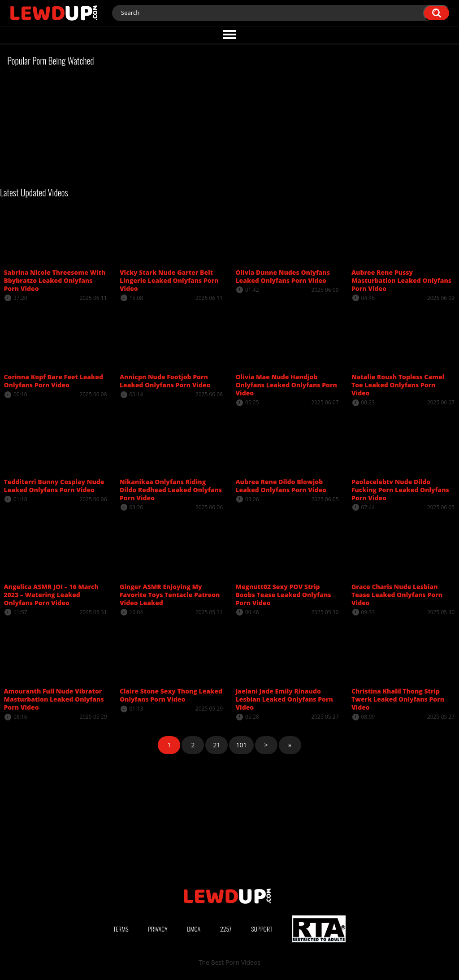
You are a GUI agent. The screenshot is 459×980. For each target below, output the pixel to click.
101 (241, 745)
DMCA (194, 929)
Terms (121, 929)
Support (262, 929)
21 (217, 745)
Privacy (158, 929)
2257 (226, 929)
